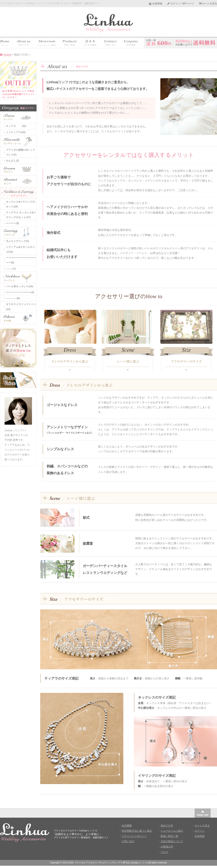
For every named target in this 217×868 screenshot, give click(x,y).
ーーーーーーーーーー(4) (20, 292)
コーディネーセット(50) (18, 193)
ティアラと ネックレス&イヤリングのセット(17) (21, 215)
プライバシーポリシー (134, 836)
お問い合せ (128, 841)
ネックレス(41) (18, 278)
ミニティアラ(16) (16, 132)
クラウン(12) (18, 170)
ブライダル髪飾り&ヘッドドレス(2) (21, 152)
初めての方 (167, 825)
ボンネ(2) (18, 181)
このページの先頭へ (203, 813)
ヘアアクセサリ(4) (18, 141)
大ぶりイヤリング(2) (17, 241)
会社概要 (127, 825)
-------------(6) (13, 298)
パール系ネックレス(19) (20, 286)
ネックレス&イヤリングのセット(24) (21, 204)
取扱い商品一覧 (169, 836)
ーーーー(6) (12, 223)
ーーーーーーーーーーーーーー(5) (21, 260)
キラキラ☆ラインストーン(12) (21, 307)
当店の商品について (172, 841)
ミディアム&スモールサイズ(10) (21, 249)
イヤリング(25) (18, 232)
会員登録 (157, 4)
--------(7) (11, 269)
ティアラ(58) (18, 117)
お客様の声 (167, 847)
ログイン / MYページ (182, 4)
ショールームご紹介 (172, 831)
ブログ (164, 852)
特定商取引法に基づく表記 (137, 831)
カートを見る (209, 4)
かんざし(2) (12, 161)
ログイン (200, 831)
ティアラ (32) (16, 126)
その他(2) (18, 318)
